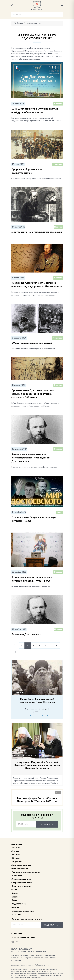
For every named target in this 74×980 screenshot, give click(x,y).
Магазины (16, 914)
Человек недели (20, 869)
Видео (15, 893)
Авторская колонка (21, 865)
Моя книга (17, 876)
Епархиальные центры (23, 911)
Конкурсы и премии (21, 886)
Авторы (15, 907)
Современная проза (21, 879)
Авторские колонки (25, 755)
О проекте (17, 934)
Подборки (17, 862)
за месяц (39, 715)
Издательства (19, 904)
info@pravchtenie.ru (42, 965)
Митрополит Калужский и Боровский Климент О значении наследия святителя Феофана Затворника (37, 765)
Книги (14, 900)
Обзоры (15, 858)
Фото (14, 890)
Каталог (15, 897)
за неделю (30, 715)
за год (45, 715)
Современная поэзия (22, 883)
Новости (16, 847)
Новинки (19, 692)
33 (58, 793)
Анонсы (15, 851)
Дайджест (17, 844)
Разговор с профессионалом (26, 872)
